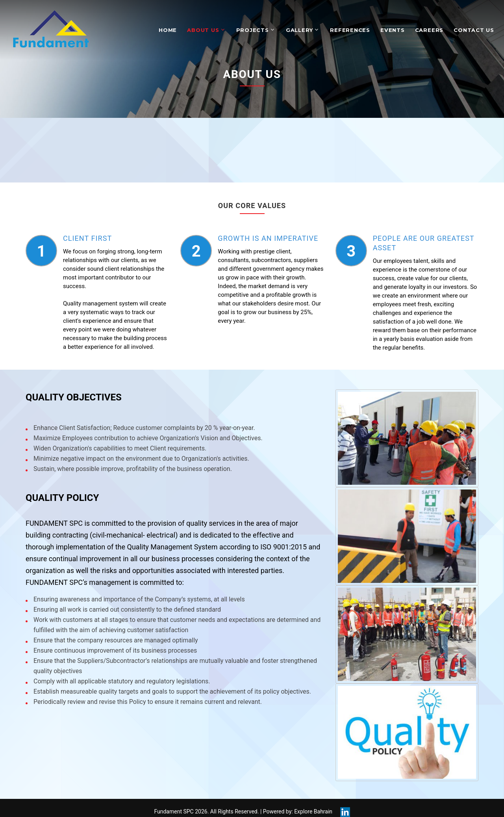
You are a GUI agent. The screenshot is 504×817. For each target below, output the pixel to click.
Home (168, 30)
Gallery (299, 30)
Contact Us (474, 30)
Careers (429, 30)
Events (393, 30)
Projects (253, 30)
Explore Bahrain (313, 811)
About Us (203, 30)
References (350, 30)
